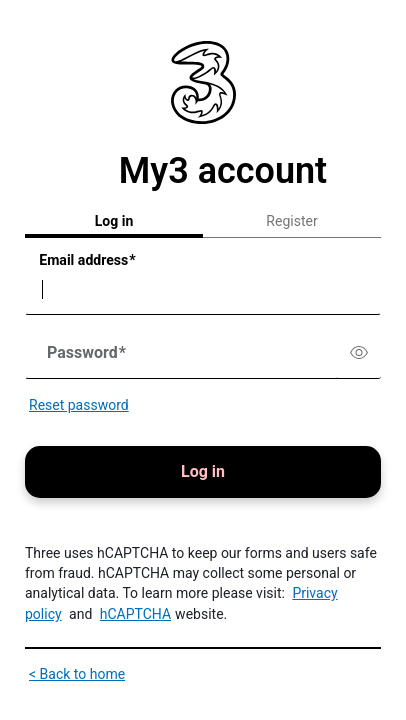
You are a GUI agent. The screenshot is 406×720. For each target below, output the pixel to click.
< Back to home (77, 674)
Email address (87, 261)
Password (86, 353)
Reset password (79, 405)
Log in (114, 221)
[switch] (359, 353)
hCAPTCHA (135, 614)
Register (291, 221)
